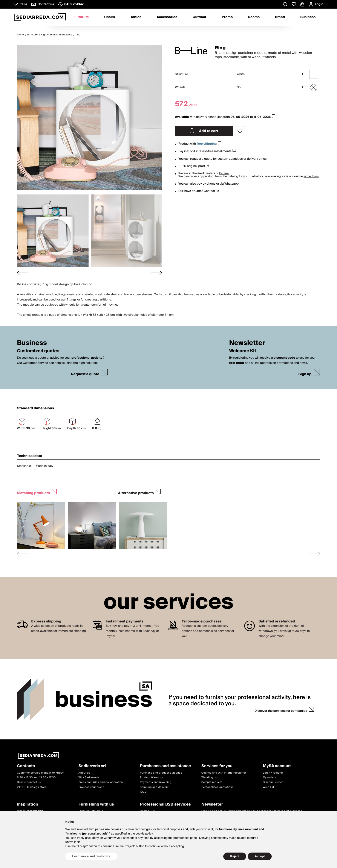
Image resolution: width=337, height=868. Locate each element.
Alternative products (136, 492)
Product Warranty (151, 778)
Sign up (305, 374)
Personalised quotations (218, 787)
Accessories (167, 17)
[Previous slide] (22, 554)
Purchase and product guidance (161, 773)
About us (84, 773)
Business (308, 17)
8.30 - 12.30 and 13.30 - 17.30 (36, 778)
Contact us (211, 191)
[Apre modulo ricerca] (285, 5)
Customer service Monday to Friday (40, 773)
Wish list (268, 787)
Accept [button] (260, 856)
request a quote (201, 159)
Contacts (26, 766)
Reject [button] (235, 856)
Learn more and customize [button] (91, 856)
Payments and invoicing (156, 782)
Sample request (212, 782)
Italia (23, 4)
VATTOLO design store (32, 787)
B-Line (224, 173)
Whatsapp (231, 184)
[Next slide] (157, 273)
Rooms (254, 17)
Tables (136, 17)
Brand (280, 17)
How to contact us (29, 782)
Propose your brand (91, 787)
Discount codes (273, 782)
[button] (53, 231)
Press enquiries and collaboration (101, 782)
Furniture (81, 17)
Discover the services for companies (281, 711)
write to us (311, 176)
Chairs (110, 17)
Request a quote (85, 374)
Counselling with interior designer (224, 773)
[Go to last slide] (22, 273)
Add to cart (204, 131)
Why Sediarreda (89, 778)
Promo (227, 17)
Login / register (273, 773)
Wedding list (210, 778)
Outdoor (199, 17)
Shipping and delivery (154, 787)
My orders (269, 778)
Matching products (33, 492)
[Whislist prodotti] (294, 4)
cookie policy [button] (144, 833)
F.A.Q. (144, 792)
